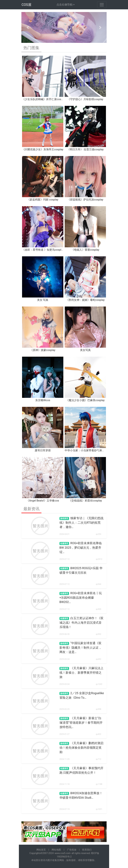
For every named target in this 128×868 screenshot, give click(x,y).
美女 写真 (43, 300)
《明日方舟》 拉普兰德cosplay (85, 149)
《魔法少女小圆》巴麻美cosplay (85, 400)
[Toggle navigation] (102, 5)
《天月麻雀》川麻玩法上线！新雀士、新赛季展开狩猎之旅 (82, 673)
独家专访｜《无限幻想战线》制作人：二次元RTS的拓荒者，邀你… (82, 523)
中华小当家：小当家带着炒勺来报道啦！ (89, 450)
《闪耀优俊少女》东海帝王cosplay (43, 149)
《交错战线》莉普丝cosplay (85, 501)
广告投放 (72, 850)
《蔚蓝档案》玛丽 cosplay (43, 200)
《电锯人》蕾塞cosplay (85, 250)
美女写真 (85, 350)
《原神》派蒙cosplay (43, 350)
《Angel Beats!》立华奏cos (43, 501)
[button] (28, 27)
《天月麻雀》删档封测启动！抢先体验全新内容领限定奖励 (82, 748)
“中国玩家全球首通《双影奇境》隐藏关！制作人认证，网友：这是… (81, 648)
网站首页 (41, 850)
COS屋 (26, 5)
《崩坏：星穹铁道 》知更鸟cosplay (43, 250)
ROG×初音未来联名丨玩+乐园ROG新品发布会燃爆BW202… (81, 598)
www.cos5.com (62, 853)
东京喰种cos (43, 400)
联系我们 (87, 850)
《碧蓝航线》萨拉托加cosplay (85, 200)
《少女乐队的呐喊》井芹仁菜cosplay (44, 99)
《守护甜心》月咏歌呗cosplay (85, 99)
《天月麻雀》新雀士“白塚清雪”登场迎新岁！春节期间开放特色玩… (81, 723)
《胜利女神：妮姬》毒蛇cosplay (85, 300)
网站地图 (56, 850)
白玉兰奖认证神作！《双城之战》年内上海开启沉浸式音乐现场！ (82, 623)
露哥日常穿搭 (43, 450)
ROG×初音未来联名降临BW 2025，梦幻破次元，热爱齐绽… (81, 548)
